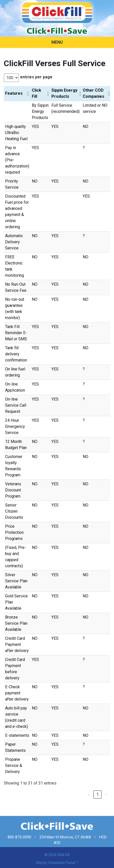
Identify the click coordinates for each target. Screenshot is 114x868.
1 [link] (98, 794)
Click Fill (63, 855)
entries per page (36, 77)
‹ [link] (89, 794)
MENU (57, 42)
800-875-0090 (19, 837)
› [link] (106, 794)
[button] (28, 93)
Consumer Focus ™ (63, 863)
